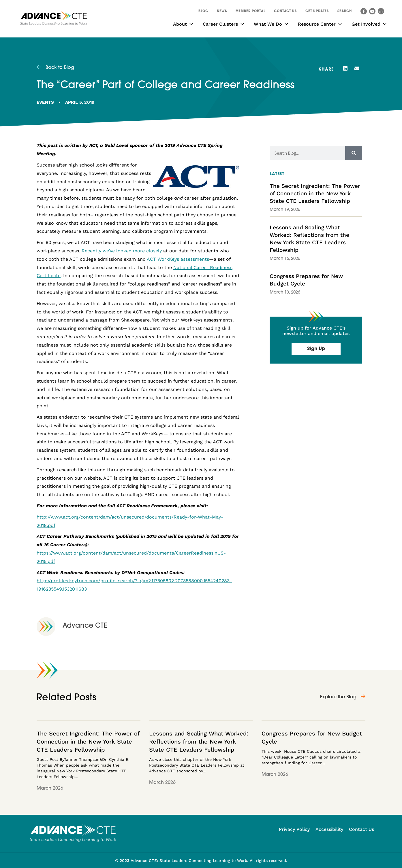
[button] (345, 12)
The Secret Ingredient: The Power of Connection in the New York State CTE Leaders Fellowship (315, 193)
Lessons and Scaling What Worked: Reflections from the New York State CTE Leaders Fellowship (199, 742)
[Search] (354, 153)
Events (45, 102)
